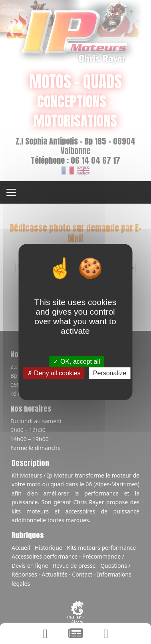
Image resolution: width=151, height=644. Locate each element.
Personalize (110, 373)
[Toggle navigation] (11, 192)
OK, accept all (77, 362)
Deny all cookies (54, 373)
